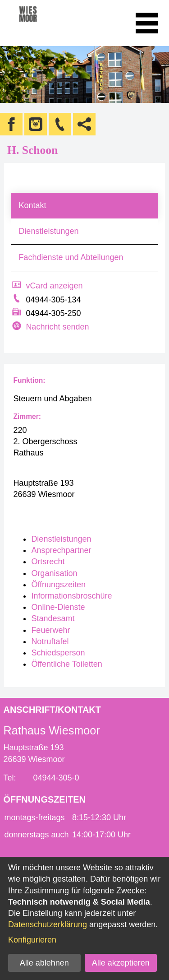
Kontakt (32, 205)
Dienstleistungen (48, 231)
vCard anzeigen (54, 286)
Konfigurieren (32, 940)
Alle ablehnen (44, 963)
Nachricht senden (57, 327)
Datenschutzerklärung (48, 924)
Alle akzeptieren (121, 963)
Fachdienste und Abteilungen (71, 257)
